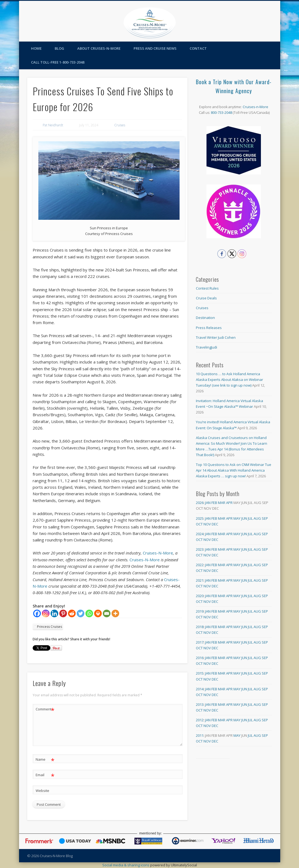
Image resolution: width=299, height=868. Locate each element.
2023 (200, 549)
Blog (59, 48)
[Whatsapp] (89, 613)
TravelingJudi (206, 347)
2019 (200, 611)
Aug (257, 518)
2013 (200, 704)
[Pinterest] (63, 613)
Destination (205, 318)
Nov (207, 524)
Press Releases (209, 328)
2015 (200, 673)
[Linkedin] (54, 613)
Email (45, 775)
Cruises (120, 125)
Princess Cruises (50, 627)
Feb (214, 503)
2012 (200, 720)
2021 (200, 580)
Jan (208, 503)
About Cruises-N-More (99, 48)
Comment (45, 709)
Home (36, 48)
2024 (200, 534)
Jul (250, 518)
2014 (200, 689)
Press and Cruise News (155, 48)
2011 (200, 735)
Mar (222, 503)
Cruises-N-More (158, 553)
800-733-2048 (221, 112)
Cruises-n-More (255, 107)
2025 (200, 518)
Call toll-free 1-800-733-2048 (58, 62)
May (237, 518)
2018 (200, 627)
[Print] (98, 613)
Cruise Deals (206, 298)
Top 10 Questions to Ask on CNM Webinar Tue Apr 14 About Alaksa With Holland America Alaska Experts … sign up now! (234, 470)
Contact (198, 48)
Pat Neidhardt (53, 125)
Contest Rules (207, 288)
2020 (200, 596)
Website (42, 791)
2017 (200, 642)
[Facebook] (37, 613)
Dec (215, 524)
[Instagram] (46, 613)
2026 (200, 503)
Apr (229, 503)
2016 (200, 658)
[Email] (107, 613)
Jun (244, 518)
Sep (265, 518)
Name (45, 759)
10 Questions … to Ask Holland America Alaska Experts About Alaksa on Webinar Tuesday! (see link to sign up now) (229, 380)
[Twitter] (81, 613)
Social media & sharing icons (126, 865)
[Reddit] (72, 613)
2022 (200, 565)
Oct (199, 524)
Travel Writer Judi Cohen (216, 337)
